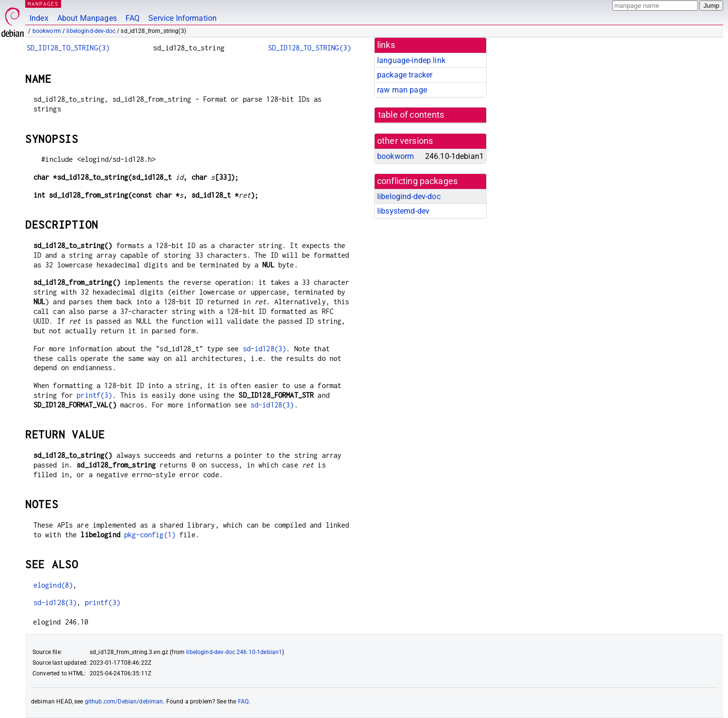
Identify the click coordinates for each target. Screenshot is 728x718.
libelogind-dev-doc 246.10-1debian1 (234, 652)
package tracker (405, 75)
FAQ (133, 18)
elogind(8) (53, 585)
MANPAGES (43, 4)
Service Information (182, 18)
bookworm (47, 31)
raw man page (402, 90)
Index (39, 18)
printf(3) (94, 395)
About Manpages (87, 18)
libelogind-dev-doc (91, 31)
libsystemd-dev (403, 211)
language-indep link (411, 60)
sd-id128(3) (265, 349)
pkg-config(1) (150, 535)
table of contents (411, 115)
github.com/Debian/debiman (124, 702)
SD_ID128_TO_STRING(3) (68, 48)
